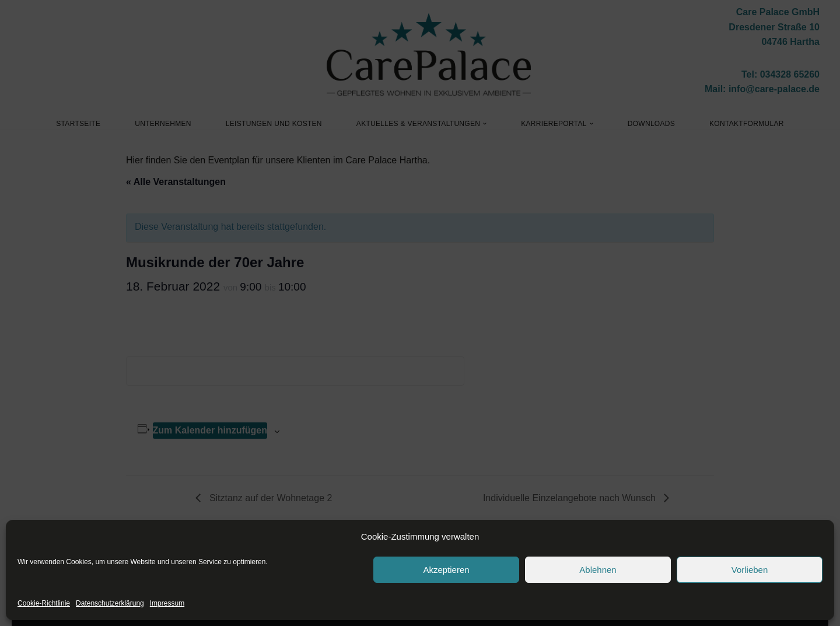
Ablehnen (598, 570)
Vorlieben (750, 570)
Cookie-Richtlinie (44, 603)
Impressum (167, 603)
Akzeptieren (446, 570)
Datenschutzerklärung (110, 603)
